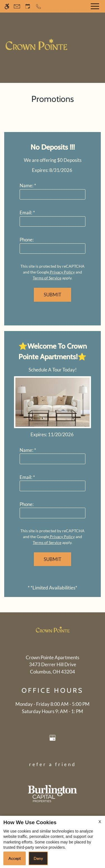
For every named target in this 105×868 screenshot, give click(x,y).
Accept (15, 858)
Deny (38, 858)
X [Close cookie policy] (100, 822)
